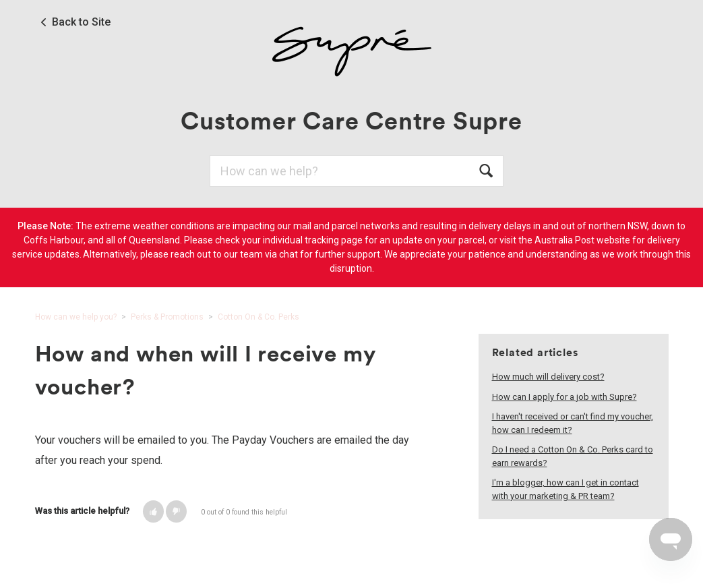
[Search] (357, 171)
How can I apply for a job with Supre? (564, 397)
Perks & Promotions (167, 317)
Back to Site (81, 22)
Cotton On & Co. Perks (258, 317)
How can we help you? (76, 317)
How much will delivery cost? (548, 377)
